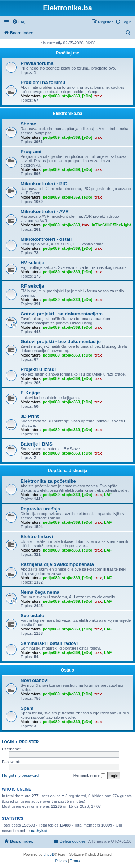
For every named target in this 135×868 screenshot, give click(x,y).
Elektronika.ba (67, 114)
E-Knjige (30, 393)
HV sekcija (32, 263)
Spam (27, 708)
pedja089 (51, 96)
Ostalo (67, 670)
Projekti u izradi (38, 369)
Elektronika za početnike (48, 481)
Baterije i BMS (37, 444)
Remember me (89, 776)
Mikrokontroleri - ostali (46, 239)
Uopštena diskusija (67, 471)
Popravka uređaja (40, 509)
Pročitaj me (67, 53)
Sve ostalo (32, 615)
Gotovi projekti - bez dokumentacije (61, 342)
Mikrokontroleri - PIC (44, 184)
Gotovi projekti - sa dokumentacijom (62, 314)
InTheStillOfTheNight (111, 225)
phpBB (49, 854)
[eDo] (87, 96)
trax (98, 96)
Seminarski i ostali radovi (49, 643)
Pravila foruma (37, 63)
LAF (108, 495)
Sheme (28, 124)
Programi (31, 152)
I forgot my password (20, 775)
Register (29, 742)
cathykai (39, 831)
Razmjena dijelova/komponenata (57, 564)
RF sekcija (32, 286)
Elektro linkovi (37, 537)
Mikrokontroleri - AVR (45, 211)
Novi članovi (35, 680)
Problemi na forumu (43, 82)
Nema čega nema (40, 592)
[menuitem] (19, 22)
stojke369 (71, 96)
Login (8, 742)
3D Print (30, 416)
